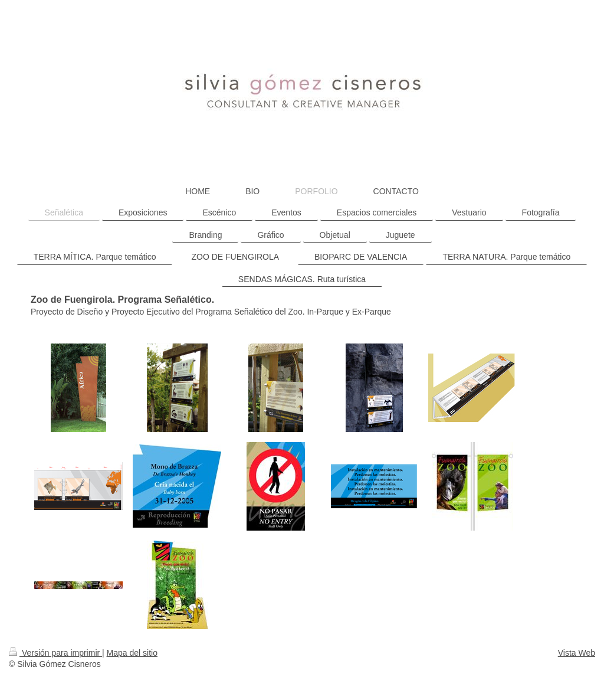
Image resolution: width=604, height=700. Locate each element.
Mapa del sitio (132, 653)
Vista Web (577, 653)
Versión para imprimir (55, 653)
